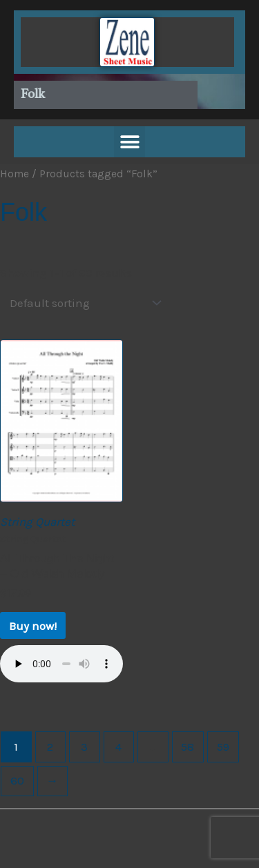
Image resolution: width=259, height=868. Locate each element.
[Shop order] (82, 303)
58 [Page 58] (188, 747)
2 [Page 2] (50, 747)
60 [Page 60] (17, 780)
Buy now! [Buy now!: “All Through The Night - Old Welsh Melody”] (33, 626)
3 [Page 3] (84, 747)
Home (15, 174)
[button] (129, 142)
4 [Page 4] (118, 747)
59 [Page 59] (223, 747)
